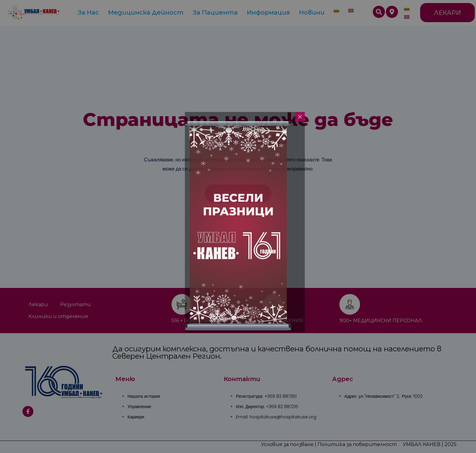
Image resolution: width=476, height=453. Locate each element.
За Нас (88, 12)
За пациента (215, 12)
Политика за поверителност (357, 444)
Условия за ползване (287, 444)
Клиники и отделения (58, 316)
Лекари (38, 304)
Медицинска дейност (146, 12)
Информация (268, 12)
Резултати (75, 304)
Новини (312, 12)
